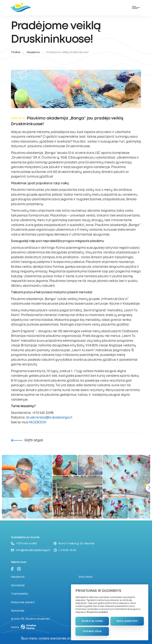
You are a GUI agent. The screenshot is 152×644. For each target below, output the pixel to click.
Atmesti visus (92, 631)
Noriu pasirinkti (127, 621)
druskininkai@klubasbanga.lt (49, 418)
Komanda (18, 611)
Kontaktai (18, 585)
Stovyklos (85, 577)
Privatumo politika (97, 612)
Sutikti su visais (92, 621)
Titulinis (16, 52)
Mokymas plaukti (23, 602)
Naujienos (33, 52)
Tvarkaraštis (19, 594)
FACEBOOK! (37, 423)
